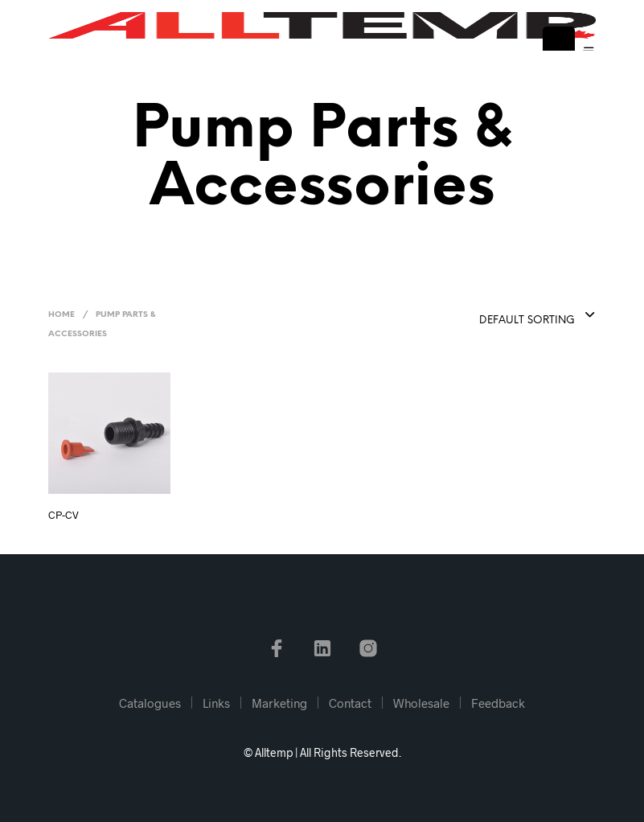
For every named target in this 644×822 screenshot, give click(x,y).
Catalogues (150, 703)
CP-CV (64, 515)
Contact (350, 703)
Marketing (279, 703)
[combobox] (498, 316)
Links (216, 703)
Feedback (498, 703)
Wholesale (421, 703)
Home (62, 315)
